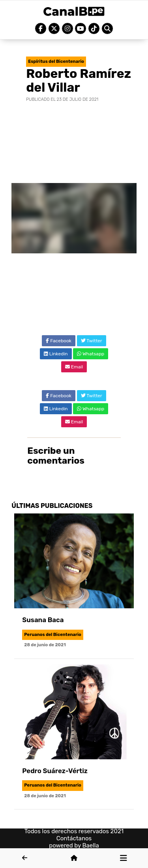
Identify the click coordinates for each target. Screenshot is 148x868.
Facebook (59, 341)
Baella (91, 845)
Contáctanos (74, 838)
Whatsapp (91, 354)
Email (74, 367)
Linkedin (56, 354)
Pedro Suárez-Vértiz (55, 771)
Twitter (92, 341)
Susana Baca (43, 620)
